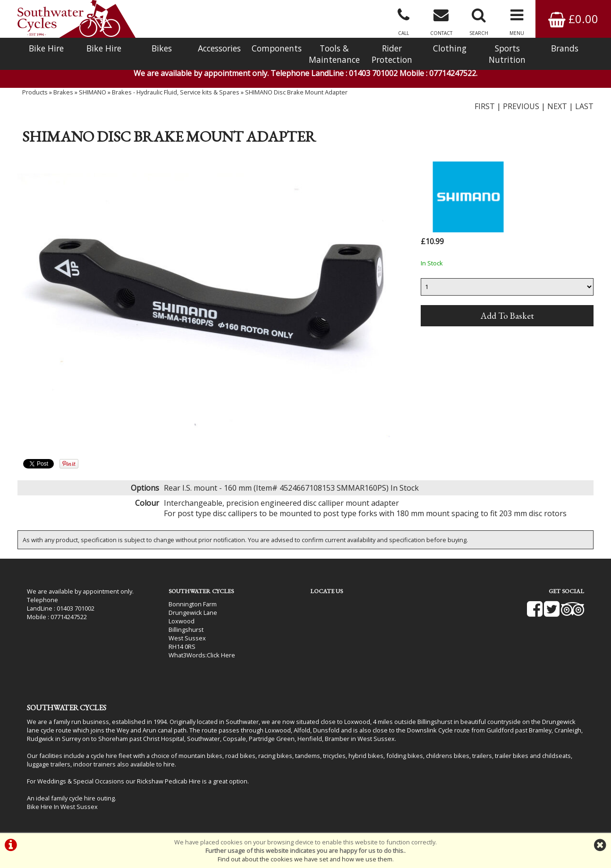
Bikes (162, 48)
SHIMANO (93, 92)
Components (277, 48)
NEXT (557, 106)
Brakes (63, 92)
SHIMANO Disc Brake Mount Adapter (296, 92)
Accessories (219, 48)
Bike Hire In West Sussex (62, 807)
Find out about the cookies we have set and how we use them (305, 859)
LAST (584, 106)
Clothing (450, 48)
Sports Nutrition (507, 54)
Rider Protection (392, 54)
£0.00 (573, 19)
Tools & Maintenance (334, 54)
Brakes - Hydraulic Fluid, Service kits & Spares (176, 92)
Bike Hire (46, 48)
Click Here (221, 655)
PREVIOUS (521, 106)
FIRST (485, 106)
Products (35, 92)
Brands (565, 48)
